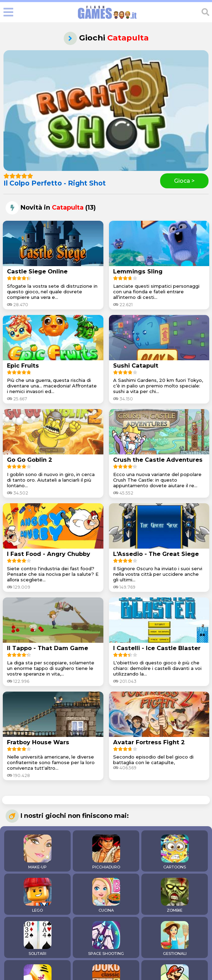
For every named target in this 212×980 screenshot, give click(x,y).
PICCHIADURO (106, 852)
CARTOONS (175, 852)
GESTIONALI (175, 938)
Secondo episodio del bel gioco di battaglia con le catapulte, (153, 760)
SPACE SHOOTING (106, 938)
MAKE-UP (38, 852)
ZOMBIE (175, 895)
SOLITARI (38, 938)
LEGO (38, 895)
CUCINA (106, 895)
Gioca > (184, 181)
